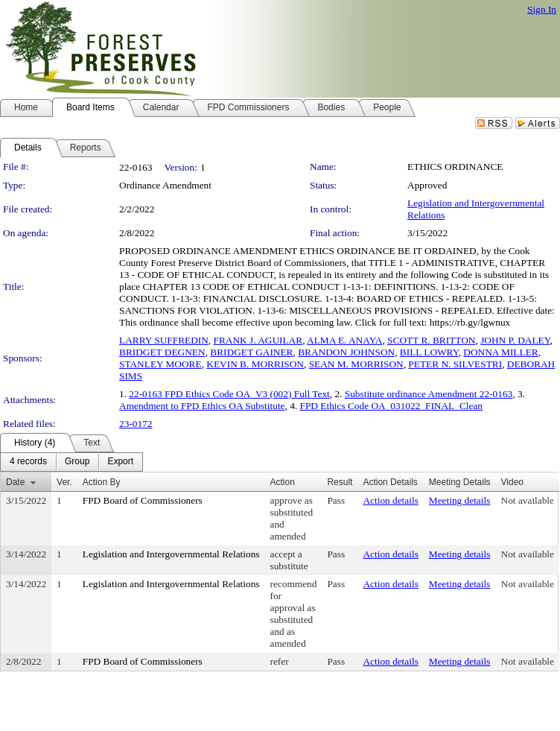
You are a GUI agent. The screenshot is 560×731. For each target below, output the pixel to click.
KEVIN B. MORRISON (255, 364)
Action (283, 482)
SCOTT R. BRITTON (431, 340)
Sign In (542, 9)
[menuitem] (28, 462)
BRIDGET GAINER (251, 352)
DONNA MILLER (500, 352)
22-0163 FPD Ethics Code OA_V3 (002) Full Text (229, 394)
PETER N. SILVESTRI (455, 364)
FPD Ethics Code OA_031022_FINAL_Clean (391, 406)
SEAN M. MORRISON (356, 364)
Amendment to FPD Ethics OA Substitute (202, 406)
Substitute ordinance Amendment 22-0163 (429, 394)
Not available (528, 500)
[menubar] (71, 462)
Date (15, 482)
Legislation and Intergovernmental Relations (171, 554)
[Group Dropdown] (77, 462)
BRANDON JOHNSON (346, 352)
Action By (102, 482)
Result (340, 482)
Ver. (64, 482)
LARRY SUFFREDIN (164, 340)
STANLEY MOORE (160, 364)
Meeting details (460, 500)
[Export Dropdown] (120, 462)
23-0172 (136, 424)
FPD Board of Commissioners (143, 500)
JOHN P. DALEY (515, 340)
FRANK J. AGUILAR (258, 340)
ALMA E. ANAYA (344, 340)
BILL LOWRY (429, 352)
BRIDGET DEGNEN (162, 352)
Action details (390, 500)
